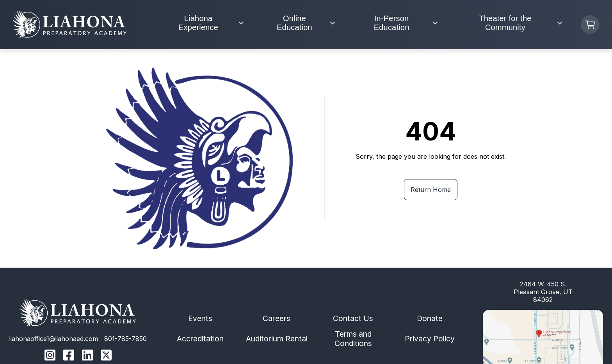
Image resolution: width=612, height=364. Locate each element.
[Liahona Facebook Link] (69, 356)
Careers (277, 318)
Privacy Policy (430, 339)
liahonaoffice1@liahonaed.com (53, 339)
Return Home (431, 190)
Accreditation (200, 339)
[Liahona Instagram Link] (50, 356)
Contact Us (353, 318)
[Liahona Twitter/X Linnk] (106, 356)
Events (200, 318)
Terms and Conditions (353, 339)
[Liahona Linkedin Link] (87, 356)
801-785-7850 (125, 339)
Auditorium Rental (277, 339)
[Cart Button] (590, 25)
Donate (430, 318)
